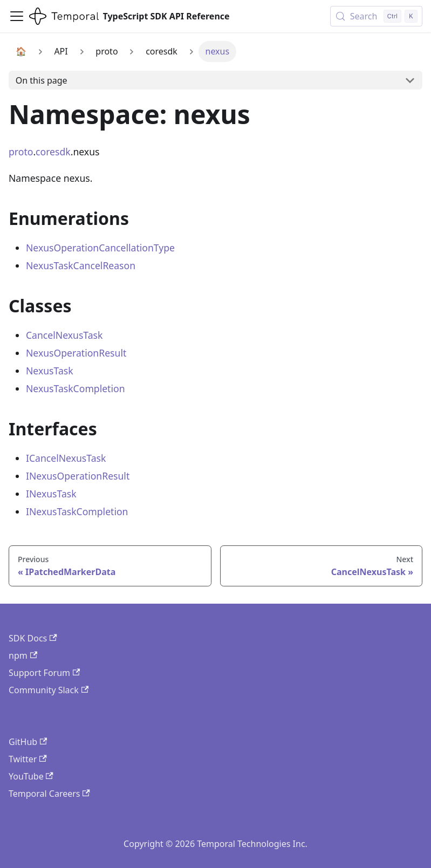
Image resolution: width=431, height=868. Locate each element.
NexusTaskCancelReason (81, 265)
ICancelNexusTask (66, 458)
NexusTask (50, 371)
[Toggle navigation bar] (17, 16)
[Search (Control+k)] (376, 16)
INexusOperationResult (78, 476)
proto (21, 152)
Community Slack (49, 690)
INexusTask (51, 494)
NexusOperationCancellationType (100, 248)
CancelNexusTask (64, 335)
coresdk (53, 152)
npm (23, 655)
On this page (42, 80)
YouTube (31, 776)
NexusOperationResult (76, 353)
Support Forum (44, 673)
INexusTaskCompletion (77, 511)
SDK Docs (33, 638)
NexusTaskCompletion (76, 388)
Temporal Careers (49, 794)
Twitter (28, 759)
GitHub (28, 742)
